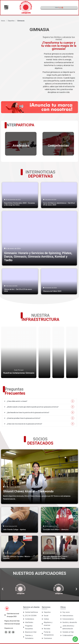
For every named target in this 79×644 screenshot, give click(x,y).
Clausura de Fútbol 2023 (52, 291)
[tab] (39, 401)
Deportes (11, 21)
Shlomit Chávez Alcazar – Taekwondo (28, 491)
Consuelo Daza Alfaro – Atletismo (56, 530)
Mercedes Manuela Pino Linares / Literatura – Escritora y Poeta (56, 557)
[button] (3, 589)
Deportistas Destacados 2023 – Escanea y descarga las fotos (19, 204)
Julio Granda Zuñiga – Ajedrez (14, 530)
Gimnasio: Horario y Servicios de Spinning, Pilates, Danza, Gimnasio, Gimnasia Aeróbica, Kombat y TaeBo (38, 257)
